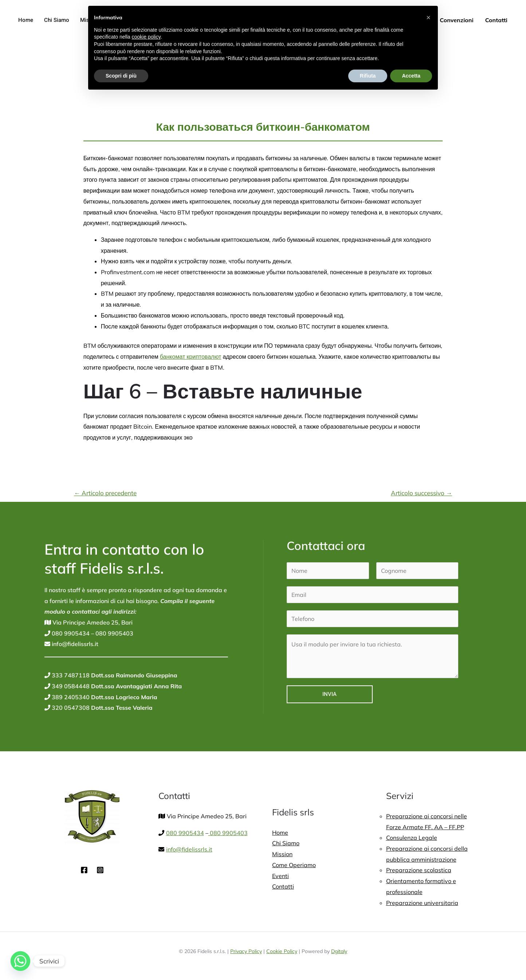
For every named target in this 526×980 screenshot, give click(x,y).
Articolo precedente (105, 493)
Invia (329, 694)
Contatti (496, 20)
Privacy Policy (246, 951)
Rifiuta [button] (368, 76)
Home (26, 20)
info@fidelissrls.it (74, 644)
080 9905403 (114, 633)
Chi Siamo (57, 20)
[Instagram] (100, 870)
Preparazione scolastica (419, 870)
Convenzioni (456, 20)
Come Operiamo (294, 865)
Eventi (280, 876)
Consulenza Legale (412, 838)
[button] (428, 17)
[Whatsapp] (20, 961)
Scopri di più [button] (121, 76)
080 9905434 (70, 633)
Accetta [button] (411, 76)
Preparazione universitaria (422, 903)
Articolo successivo (421, 493)
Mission (282, 854)
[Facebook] (84, 870)
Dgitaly (339, 951)
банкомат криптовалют (191, 357)
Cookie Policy (282, 951)
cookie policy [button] (146, 37)
